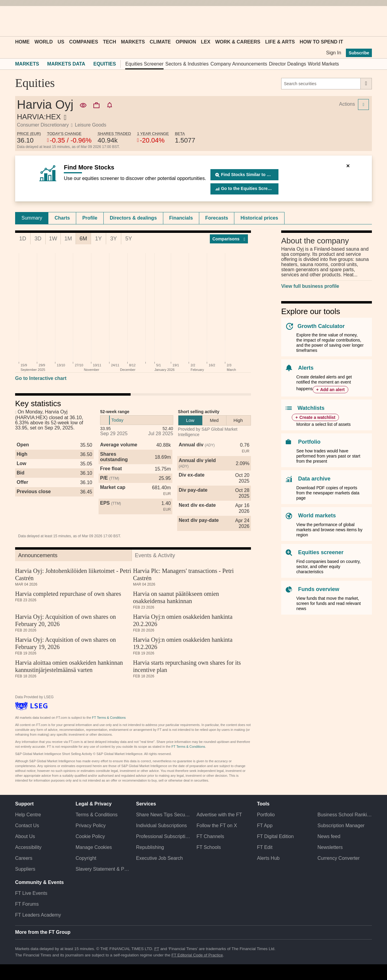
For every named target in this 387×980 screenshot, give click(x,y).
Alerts (306, 368)
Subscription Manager (341, 826)
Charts (62, 218)
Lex (206, 42)
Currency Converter (339, 858)
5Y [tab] (128, 239)
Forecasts (217, 218)
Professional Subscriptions (163, 836)
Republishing (150, 847)
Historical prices (259, 218)
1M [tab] (68, 239)
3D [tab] (38, 239)
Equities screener (321, 552)
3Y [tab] (113, 239)
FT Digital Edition (275, 836)
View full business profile (310, 286)
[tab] (32, 218)
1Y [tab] (98, 239)
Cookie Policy (90, 836)
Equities (105, 64)
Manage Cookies (94, 847)
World (44, 42)
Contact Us (27, 826)
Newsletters (330, 847)
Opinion (186, 42)
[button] (18, 21)
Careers (24, 858)
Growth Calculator (321, 326)
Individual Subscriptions (161, 826)
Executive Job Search (159, 858)
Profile (90, 218)
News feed (329, 836)
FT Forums (27, 904)
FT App (265, 826)
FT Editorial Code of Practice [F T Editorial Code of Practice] (197, 955)
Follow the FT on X (217, 826)
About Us (25, 836)
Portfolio (309, 442)
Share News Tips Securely (163, 815)
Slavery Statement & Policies (103, 869)
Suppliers (25, 869)
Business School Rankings (345, 815)
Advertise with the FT (219, 815)
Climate (160, 42)
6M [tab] (83, 239)
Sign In (333, 53)
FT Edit (265, 847)
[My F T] (364, 21)
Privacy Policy (91, 826)
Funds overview (319, 589)
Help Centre (28, 815)
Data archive (314, 479)
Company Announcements (239, 64)
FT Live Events (31, 893)
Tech (109, 42)
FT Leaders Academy (38, 915)
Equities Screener (144, 64)
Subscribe (359, 53)
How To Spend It (321, 42)
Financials (181, 218)
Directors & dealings (133, 218)
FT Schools (209, 847)
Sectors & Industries (187, 64)
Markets (133, 42)
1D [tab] (23, 239)
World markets (317, 516)
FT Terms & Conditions (109, 718)
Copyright (86, 858)
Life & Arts (280, 42)
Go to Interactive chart (41, 378)
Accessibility (28, 847)
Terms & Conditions (97, 815)
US (61, 42)
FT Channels (210, 836)
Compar (229, 239)
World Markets (323, 64)
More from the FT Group (43, 932)
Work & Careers (238, 42)
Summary (32, 218)
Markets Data (66, 64)
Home (22, 42)
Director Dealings (288, 64)
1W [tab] (53, 239)
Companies (84, 42)
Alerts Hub (268, 858)
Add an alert (332, 390)
